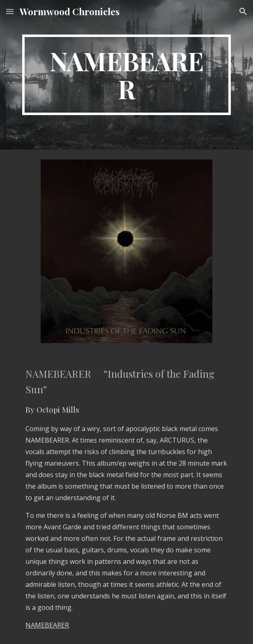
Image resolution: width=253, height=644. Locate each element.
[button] (10, 11)
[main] (126, 75)
